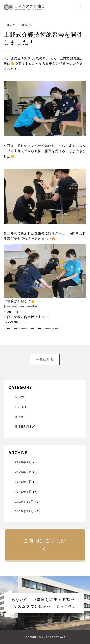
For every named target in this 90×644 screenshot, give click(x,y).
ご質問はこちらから (45, 545)
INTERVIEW (25, 427)
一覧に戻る (45, 360)
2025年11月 (24, 511)
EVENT (21, 407)
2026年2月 (23, 482)
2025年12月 (24, 502)
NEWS (20, 397)
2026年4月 (23, 462)
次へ (80, 357)
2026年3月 (23, 472)
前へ (10, 357)
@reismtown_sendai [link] (20, 306)
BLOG (20, 417)
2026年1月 (23, 492)
